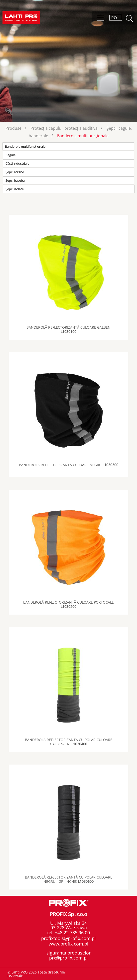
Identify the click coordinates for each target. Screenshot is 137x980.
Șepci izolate (15, 189)
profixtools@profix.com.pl (68, 938)
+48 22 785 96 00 (72, 933)
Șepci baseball (16, 180)
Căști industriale (17, 163)
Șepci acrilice (15, 172)
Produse (13, 128)
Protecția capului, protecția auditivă (64, 128)
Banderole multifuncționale (83, 136)
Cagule (10, 155)
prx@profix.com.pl (68, 958)
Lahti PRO (21, 18)
